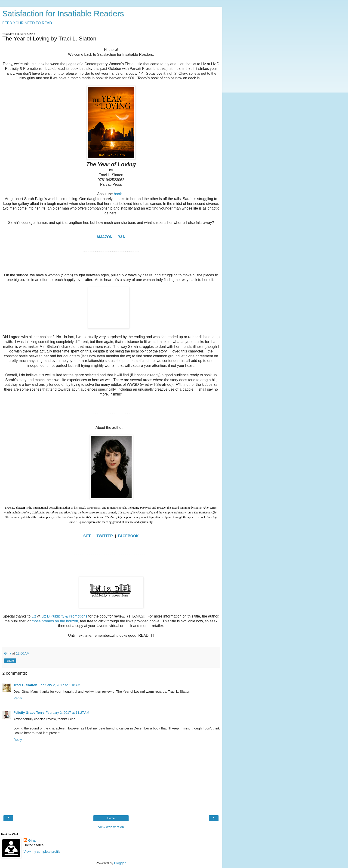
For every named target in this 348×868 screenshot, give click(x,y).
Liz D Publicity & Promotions (64, 616)
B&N (122, 237)
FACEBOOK (128, 536)
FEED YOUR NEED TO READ (27, 23)
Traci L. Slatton (25, 685)
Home (111, 818)
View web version (111, 827)
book (118, 194)
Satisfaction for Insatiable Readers (63, 14)
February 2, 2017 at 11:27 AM (67, 713)
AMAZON (104, 237)
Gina (32, 840)
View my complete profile (42, 852)
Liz (34, 616)
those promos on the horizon (55, 621)
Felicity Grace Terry (29, 713)
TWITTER (105, 536)
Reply (18, 698)
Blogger (120, 863)
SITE (87, 536)
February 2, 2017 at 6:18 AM (59, 685)
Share (10, 661)
